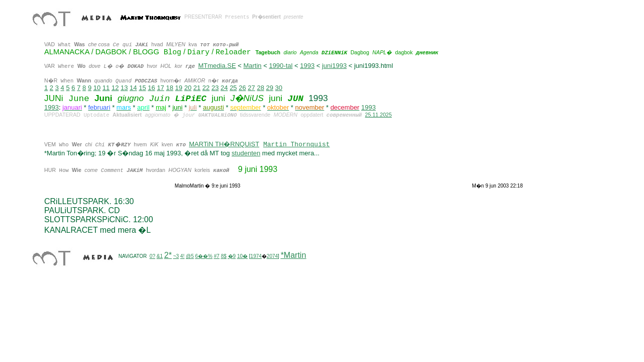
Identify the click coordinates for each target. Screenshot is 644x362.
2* (168, 255)
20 (188, 88)
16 (151, 88)
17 (160, 88)
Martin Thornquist (297, 145)
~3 (176, 256)
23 (215, 88)
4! (182, 256)
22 (206, 88)
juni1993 (334, 66)
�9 (232, 256)
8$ (224, 256)
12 (115, 88)
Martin (252, 66)
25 (233, 88)
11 (106, 88)
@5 (190, 256)
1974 (256, 256)
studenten (246, 153)
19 (179, 88)
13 (124, 88)
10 (97, 88)
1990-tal (281, 66)
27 (251, 88)
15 (142, 88)
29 (270, 88)
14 (133, 88)
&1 (160, 256)
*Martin (294, 255)
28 (260, 88)
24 (224, 88)
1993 (307, 66)
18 (169, 88)
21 (197, 88)
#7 (217, 256)
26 (242, 88)
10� (242, 256)
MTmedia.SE (217, 66)
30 (279, 88)
